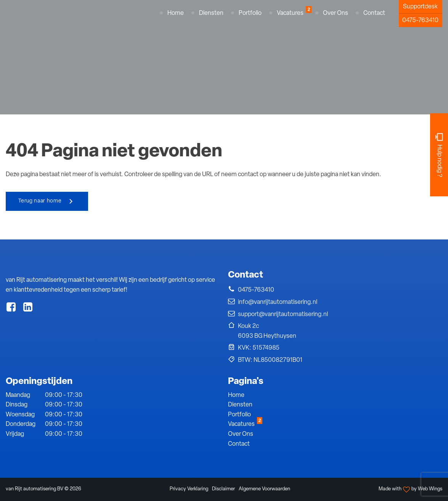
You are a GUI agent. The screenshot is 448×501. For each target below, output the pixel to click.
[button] (254, 291)
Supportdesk (420, 7)
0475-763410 (420, 21)
